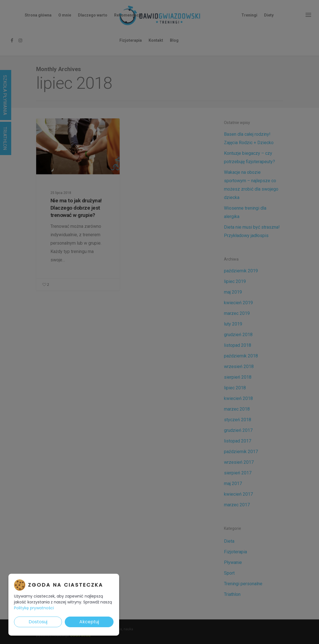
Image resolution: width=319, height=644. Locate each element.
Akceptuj (89, 622)
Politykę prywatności (34, 608)
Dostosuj (38, 622)
